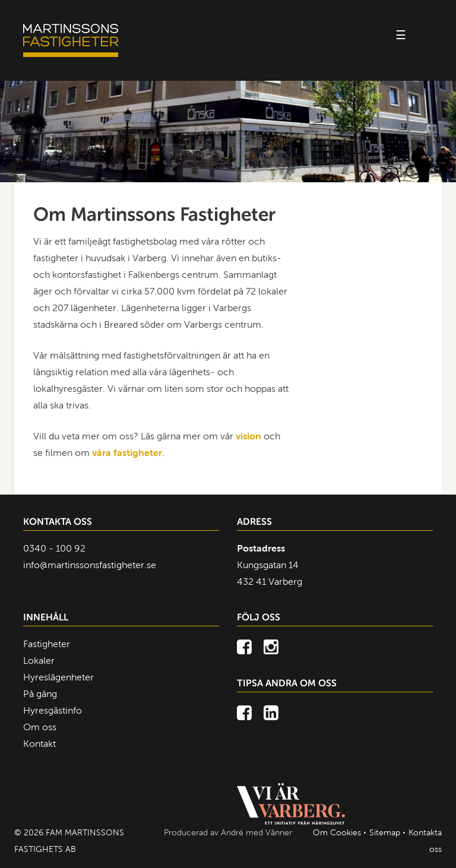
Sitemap (385, 833)
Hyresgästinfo (53, 710)
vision (248, 436)
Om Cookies (337, 833)
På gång (40, 694)
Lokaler (39, 660)
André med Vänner (256, 833)
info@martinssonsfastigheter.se (90, 565)
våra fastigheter (127, 453)
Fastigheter (47, 644)
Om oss (40, 727)
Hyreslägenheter (58, 677)
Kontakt (39, 744)
